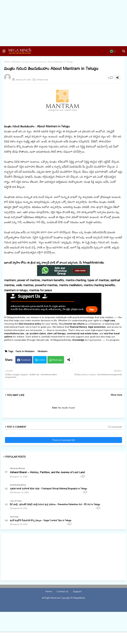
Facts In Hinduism (25, 351)
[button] (4, 51)
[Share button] (69, 360)
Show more (116, 395)
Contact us (63, 591)
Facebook (26, 360)
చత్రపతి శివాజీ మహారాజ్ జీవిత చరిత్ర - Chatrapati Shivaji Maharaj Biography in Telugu (48, 488)
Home (7, 62)
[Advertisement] (63, 23)
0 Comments (115, 427)
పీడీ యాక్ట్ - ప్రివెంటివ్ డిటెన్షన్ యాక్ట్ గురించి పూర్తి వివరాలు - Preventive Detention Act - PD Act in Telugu (55, 504)
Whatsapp (57, 360)
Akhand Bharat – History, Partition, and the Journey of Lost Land (47, 472)
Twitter (41, 360)
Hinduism (16, 62)
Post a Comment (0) (64, 440)
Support (77, 591)
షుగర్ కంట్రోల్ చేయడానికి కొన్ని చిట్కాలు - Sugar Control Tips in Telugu (41, 520)
